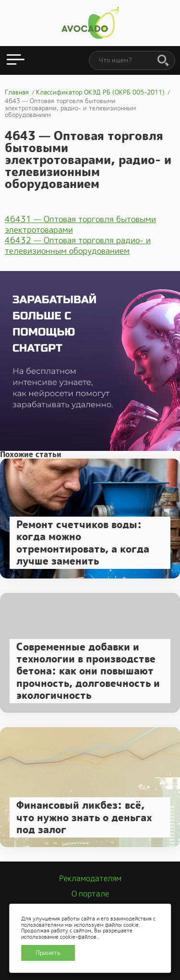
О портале (90, 894)
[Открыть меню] (16, 60)
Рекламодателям (90, 879)
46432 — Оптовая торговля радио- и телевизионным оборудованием (78, 246)
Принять (48, 953)
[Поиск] (163, 61)
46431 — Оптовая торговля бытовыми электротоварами (80, 224)
